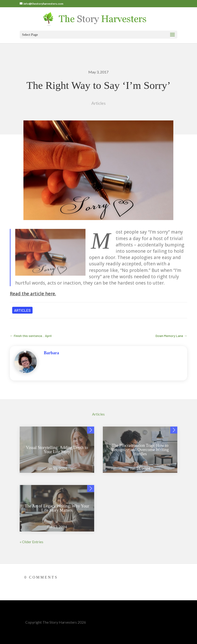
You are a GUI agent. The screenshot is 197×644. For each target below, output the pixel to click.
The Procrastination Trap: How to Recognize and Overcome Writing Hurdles (140, 450)
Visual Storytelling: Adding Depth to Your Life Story (57, 450)
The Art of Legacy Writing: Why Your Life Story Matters (57, 508)
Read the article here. (33, 301)
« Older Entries (32, 542)
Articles (98, 103)
